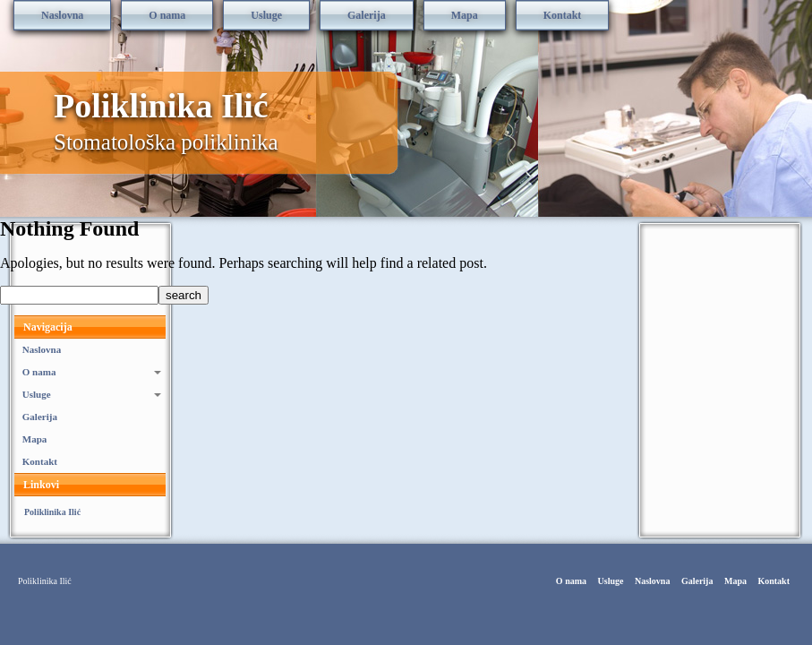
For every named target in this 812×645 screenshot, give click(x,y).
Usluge (266, 15)
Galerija (367, 15)
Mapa (465, 15)
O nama (167, 15)
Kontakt (563, 15)
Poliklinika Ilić (161, 106)
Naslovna (62, 15)
